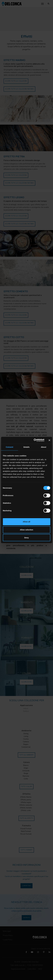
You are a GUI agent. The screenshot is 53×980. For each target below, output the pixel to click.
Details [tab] (27, 447)
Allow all (26, 522)
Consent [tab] (10, 447)
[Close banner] (49, 440)
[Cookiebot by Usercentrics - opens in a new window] (34, 440)
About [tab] (44, 447)
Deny (26, 538)
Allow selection (26, 530)
